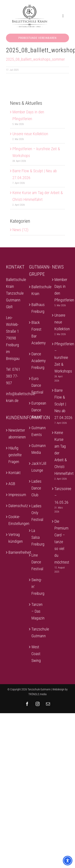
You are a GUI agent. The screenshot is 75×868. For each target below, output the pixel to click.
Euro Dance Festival (37, 385)
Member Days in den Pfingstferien (61, 290)
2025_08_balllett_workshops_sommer (35, 59)
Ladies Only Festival (37, 513)
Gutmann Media (38, 449)
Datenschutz (15, 506)
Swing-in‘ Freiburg (38, 587)
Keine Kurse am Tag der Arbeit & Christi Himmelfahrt (61, 453)
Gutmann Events (38, 431)
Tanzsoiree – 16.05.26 (61, 495)
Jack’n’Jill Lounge (38, 467)
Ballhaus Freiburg (38, 308)
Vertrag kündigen (15, 538)
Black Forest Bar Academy (38, 333)
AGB (12, 484)
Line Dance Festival (37, 562)
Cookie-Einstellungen (15, 520)
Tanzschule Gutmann (38, 632)
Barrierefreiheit (15, 552)
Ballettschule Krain (38, 290)
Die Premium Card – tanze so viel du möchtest (61, 542)
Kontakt (14, 473)
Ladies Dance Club (36, 488)
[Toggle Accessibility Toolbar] (68, 861)
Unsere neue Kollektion (30, 134)
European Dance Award (38, 410)
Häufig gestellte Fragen (15, 455)
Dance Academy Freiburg (38, 361)
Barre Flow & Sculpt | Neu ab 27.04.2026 (61, 404)
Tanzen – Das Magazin (38, 611)
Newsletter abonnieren (15, 434)
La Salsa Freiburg (38, 537)
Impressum (15, 495)
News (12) (20, 230)
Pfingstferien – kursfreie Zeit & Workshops (61, 357)
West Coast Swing (36, 654)
